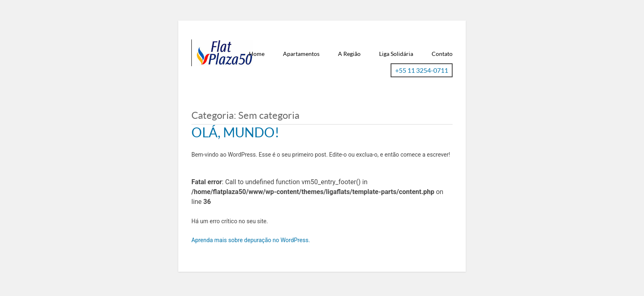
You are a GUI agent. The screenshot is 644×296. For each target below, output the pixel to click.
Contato (442, 54)
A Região (349, 54)
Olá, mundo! (235, 132)
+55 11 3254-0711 (422, 70)
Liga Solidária (396, 54)
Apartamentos (301, 54)
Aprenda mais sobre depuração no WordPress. (251, 240)
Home (257, 54)
